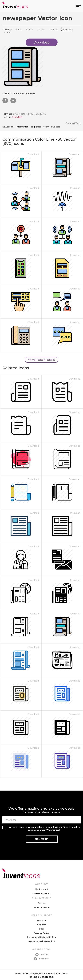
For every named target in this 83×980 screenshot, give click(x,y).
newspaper (8, 127)
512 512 (8, 32)
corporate (36, 127)
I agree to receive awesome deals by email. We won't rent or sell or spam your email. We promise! (44, 829)
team (46, 127)
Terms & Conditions (41, 977)
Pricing (42, 903)
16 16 (18, 30)
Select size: (7, 30)
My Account (42, 889)
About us (41, 920)
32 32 (29, 30)
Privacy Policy (42, 933)
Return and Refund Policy (41, 937)
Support (42, 925)
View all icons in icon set (41, 360)
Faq (41, 929)
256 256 (67, 30)
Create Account (42, 893)
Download (33, 154)
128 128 (53, 30)
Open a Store (41, 907)
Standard (17, 117)
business (56, 127)
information (22, 127)
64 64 (41, 30)
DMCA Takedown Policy (41, 941)
